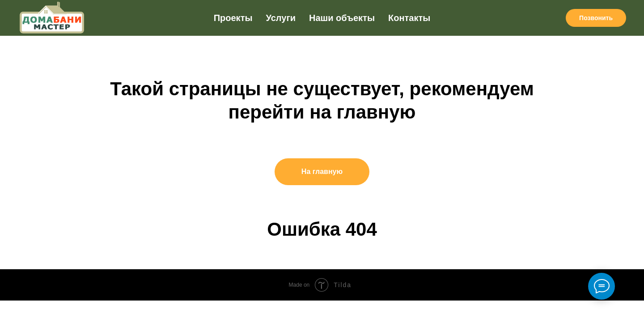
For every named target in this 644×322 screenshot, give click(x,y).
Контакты (409, 18)
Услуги (281, 18)
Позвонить (596, 18)
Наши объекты (342, 18)
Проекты (233, 18)
